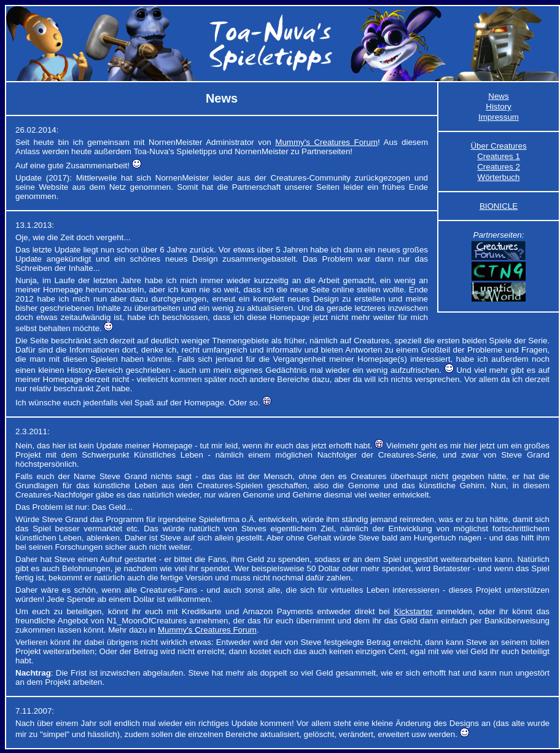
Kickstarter (413, 611)
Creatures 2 (499, 167)
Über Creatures (498, 146)
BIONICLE (499, 206)
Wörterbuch (499, 177)
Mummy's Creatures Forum (326, 142)
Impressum (499, 117)
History (498, 107)
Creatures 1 (499, 156)
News (498, 96)
